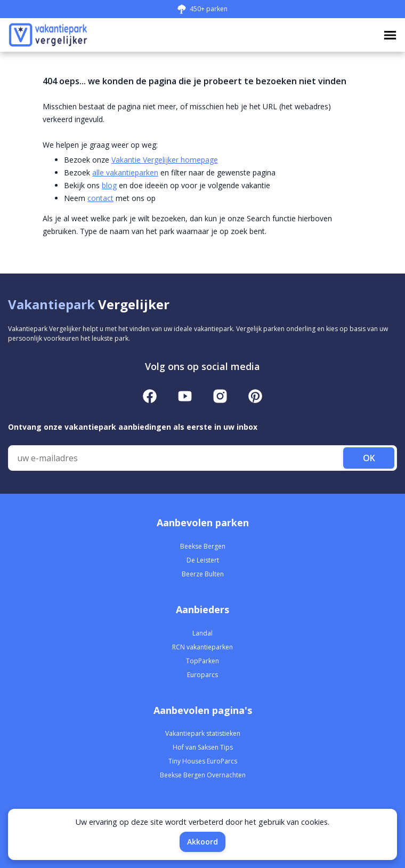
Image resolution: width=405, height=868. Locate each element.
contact (100, 198)
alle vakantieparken (125, 172)
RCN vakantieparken (203, 647)
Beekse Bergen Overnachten (203, 775)
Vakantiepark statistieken (203, 733)
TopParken (203, 661)
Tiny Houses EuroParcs (203, 761)
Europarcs (203, 675)
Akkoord (203, 842)
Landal (203, 633)
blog (109, 185)
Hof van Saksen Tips (203, 747)
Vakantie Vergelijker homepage (165, 160)
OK (369, 458)
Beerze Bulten (203, 574)
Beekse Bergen (203, 546)
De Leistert (203, 560)
